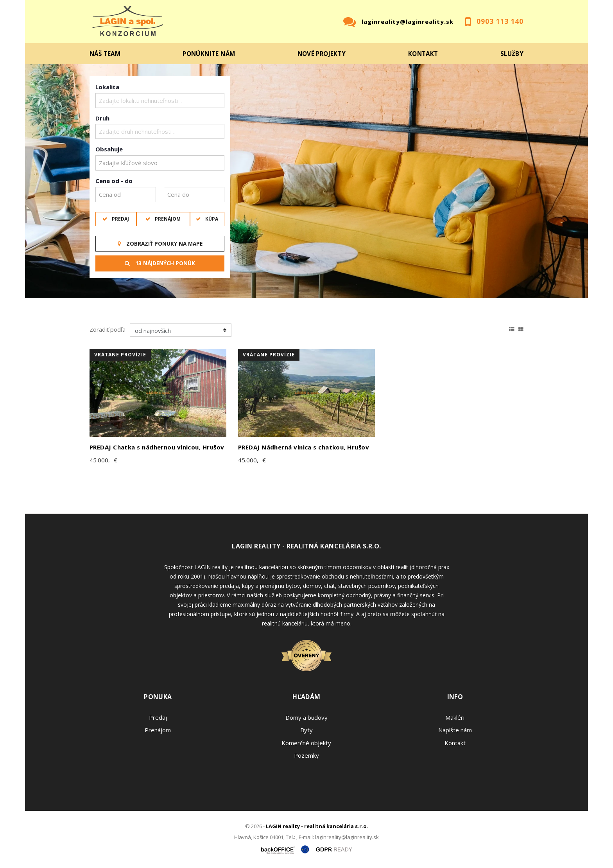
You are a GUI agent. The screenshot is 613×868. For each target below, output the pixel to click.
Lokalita (107, 87)
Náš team (105, 54)
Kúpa (211, 219)
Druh (102, 118)
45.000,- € (103, 460)
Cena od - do (114, 181)
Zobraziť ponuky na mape (160, 244)
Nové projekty (322, 54)
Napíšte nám (455, 730)
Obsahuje (109, 149)
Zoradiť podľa (108, 329)
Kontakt (423, 54)
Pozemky (306, 755)
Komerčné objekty (306, 743)
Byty (306, 730)
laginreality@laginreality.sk (408, 22)
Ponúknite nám (209, 54)
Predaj (120, 219)
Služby (512, 54)
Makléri (455, 717)
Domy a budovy (306, 717)
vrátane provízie (120, 355)
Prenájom (167, 219)
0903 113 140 (500, 21)
